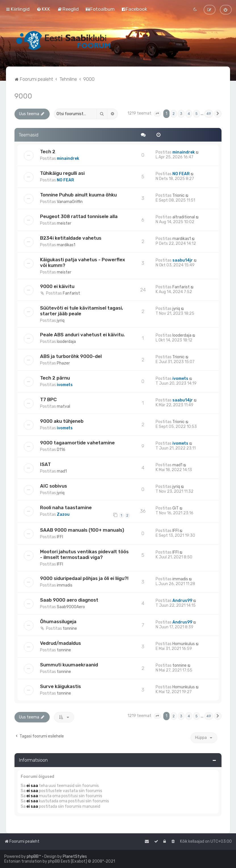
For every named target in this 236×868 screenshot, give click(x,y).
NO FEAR (65, 180)
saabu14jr (183, 260)
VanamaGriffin (70, 202)
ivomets (65, 385)
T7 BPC (48, 399)
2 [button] (174, 114)
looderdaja (66, 342)
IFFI (60, 537)
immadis (65, 585)
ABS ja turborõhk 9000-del (71, 356)
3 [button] (181, 114)
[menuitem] (43, 9)
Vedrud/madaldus (60, 643)
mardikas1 (66, 245)
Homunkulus (184, 644)
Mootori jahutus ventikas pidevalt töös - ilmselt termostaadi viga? (84, 554)
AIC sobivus (54, 486)
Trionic (178, 195)
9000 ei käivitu (57, 286)
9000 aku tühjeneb (62, 421)
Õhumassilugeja (58, 622)
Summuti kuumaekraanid (69, 665)
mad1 (62, 471)
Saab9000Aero (71, 607)
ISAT (45, 464)
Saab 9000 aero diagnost (69, 600)
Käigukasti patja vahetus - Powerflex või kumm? (83, 262)
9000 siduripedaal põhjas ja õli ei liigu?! (84, 578)
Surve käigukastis (60, 686)
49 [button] (209, 114)
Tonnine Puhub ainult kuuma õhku (78, 195)
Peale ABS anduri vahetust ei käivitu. (82, 335)
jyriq (61, 321)
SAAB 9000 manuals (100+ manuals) (82, 530)
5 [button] (197, 114)
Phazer (63, 363)
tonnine (70, 628)
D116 (61, 450)
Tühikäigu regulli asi (62, 173)
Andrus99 (182, 601)
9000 (23, 96)
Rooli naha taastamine (66, 507)
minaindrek (68, 159)
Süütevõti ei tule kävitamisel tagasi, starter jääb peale (82, 311)
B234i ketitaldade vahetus (71, 238)
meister (64, 223)
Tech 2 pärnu (55, 378)
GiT (176, 508)
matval (63, 406)
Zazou (63, 514)
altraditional (184, 217)
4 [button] (189, 114)
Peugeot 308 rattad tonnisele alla (79, 216)
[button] (157, 114)
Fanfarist (71, 293)
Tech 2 (48, 152)
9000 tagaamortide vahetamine (77, 443)
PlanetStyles (75, 856)
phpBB (33, 856)
